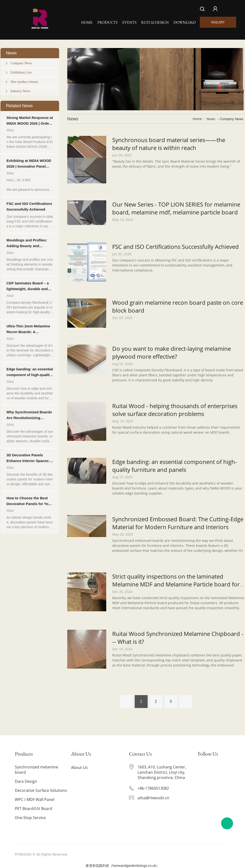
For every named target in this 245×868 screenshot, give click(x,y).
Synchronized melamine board (37, 770)
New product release (24, 82)
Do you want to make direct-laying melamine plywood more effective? (172, 352)
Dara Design (26, 781)
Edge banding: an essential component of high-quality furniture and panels (30, 372)
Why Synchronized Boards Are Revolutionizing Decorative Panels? (29, 415)
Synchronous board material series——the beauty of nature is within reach (169, 144)
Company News (21, 63)
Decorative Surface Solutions (41, 790)
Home (87, 22)
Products (107, 22)
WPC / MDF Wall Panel (35, 799)
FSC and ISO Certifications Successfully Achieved (29, 206)
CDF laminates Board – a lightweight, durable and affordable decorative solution (28, 286)
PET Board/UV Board (34, 809)
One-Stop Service (31, 818)
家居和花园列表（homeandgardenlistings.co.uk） (122, 866)
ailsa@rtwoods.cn (153, 798)
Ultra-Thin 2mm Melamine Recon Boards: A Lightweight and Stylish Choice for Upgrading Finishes (28, 329)
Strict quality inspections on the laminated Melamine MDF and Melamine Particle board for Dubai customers (176, 584)
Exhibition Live (21, 72)
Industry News (20, 91)
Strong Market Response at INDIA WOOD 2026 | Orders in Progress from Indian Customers (30, 121)
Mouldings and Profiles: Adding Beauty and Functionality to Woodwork (29, 243)
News (211, 119)
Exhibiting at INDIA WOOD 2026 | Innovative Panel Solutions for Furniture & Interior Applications (29, 164)
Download (185, 22)
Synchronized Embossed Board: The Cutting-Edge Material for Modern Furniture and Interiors (178, 523)
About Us (80, 767)
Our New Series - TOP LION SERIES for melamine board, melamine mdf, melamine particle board (176, 208)
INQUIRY (218, 22)
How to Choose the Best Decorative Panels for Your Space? (29, 501)
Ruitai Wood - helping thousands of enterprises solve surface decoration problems (175, 410)
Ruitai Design (155, 22)
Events (129, 22)
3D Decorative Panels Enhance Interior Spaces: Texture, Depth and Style (28, 458)
